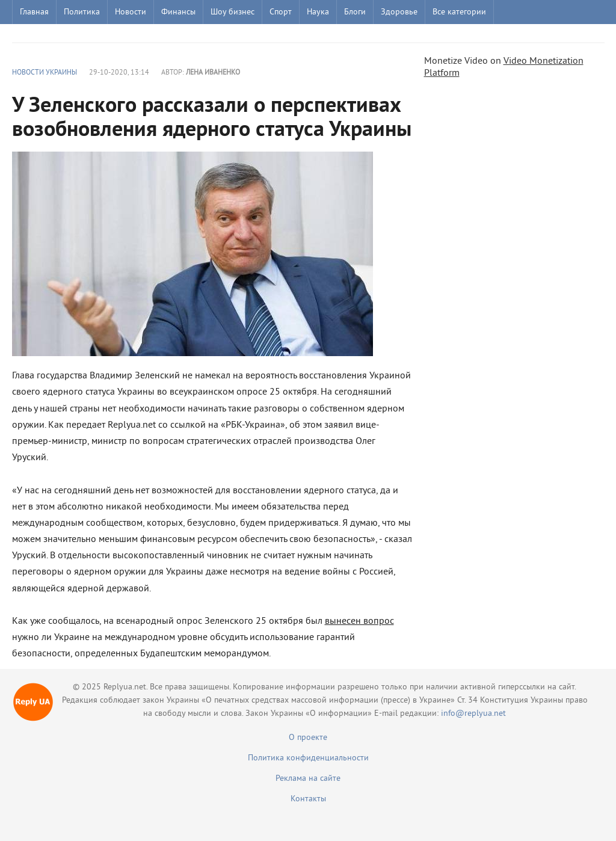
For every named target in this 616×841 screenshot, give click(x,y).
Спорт (281, 12)
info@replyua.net (473, 714)
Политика (82, 12)
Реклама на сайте (308, 779)
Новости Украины (45, 73)
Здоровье (399, 12)
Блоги (355, 12)
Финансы (178, 12)
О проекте (308, 738)
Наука (318, 12)
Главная (34, 12)
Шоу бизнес (233, 12)
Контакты (308, 799)
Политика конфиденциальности (308, 758)
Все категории (459, 12)
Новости (131, 12)
